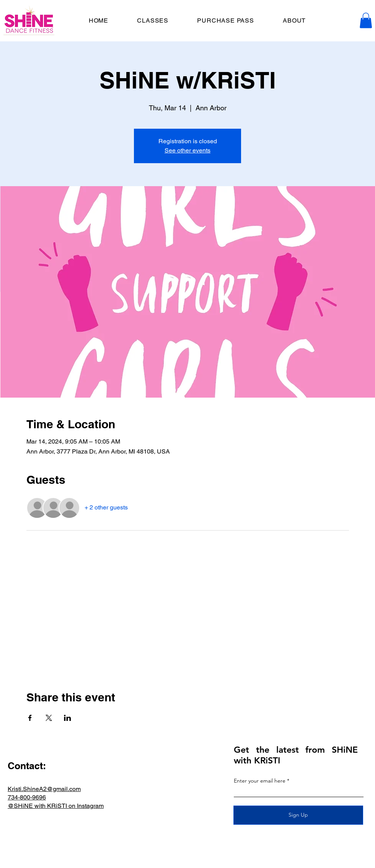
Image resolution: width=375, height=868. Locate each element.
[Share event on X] (49, 718)
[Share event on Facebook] (30, 718)
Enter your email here (260, 781)
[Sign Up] (298, 815)
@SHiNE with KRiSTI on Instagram (56, 806)
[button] (366, 20)
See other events (187, 150)
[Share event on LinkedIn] (68, 718)
